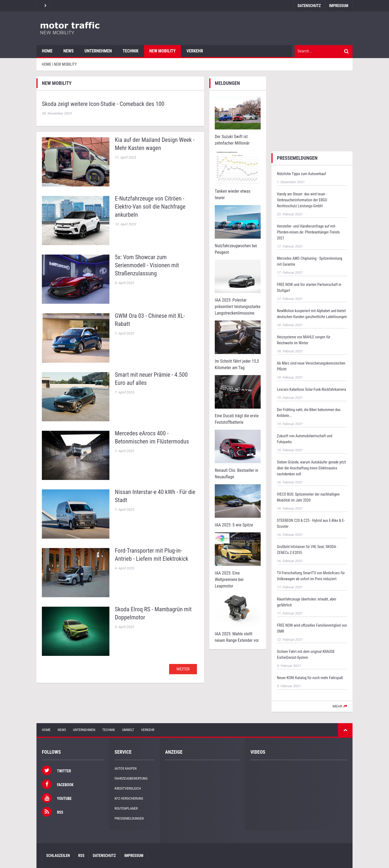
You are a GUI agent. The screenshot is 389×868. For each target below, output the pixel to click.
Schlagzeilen (58, 856)
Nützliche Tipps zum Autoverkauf (301, 174)
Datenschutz (309, 6)
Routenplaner (126, 808)
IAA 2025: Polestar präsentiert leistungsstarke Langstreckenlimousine (238, 307)
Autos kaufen (125, 768)
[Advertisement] (312, 110)
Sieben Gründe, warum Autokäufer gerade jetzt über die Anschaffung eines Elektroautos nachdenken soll (311, 468)
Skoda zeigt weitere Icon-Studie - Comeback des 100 (103, 104)
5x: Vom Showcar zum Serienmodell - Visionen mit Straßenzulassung (147, 265)
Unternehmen (98, 51)
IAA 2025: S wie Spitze (234, 525)
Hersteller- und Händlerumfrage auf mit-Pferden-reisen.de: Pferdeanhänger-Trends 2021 (308, 232)
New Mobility (163, 51)
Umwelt (128, 730)
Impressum (339, 6)
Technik (130, 51)
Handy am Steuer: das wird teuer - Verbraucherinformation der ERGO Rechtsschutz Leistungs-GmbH (302, 200)
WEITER (183, 669)
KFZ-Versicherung (129, 798)
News (68, 51)
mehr (337, 706)
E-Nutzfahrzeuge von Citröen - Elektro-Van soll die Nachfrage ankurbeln (150, 207)
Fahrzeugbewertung (131, 778)
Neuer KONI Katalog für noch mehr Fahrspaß (310, 678)
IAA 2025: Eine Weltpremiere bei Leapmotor (229, 580)
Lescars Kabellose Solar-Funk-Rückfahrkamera (311, 389)
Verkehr (195, 51)
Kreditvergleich (128, 788)
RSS (81, 856)
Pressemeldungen (129, 818)
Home (47, 51)
